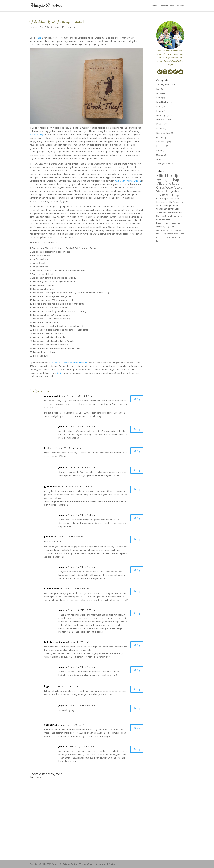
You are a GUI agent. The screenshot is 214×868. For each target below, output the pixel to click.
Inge (47, 686)
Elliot (161, 175)
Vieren (161, 191)
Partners (113, 864)
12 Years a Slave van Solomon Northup (69, 363)
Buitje (159, 98)
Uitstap (160, 155)
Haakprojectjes (163, 115)
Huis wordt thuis (164, 120)
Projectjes (160, 219)
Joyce (35, 27)
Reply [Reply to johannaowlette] (137, 399)
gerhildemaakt (53, 487)
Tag (165, 234)
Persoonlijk (161, 142)
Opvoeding (161, 137)
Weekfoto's (174, 187)
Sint (158, 234)
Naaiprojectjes (163, 133)
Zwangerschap (163, 164)
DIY (170, 202)
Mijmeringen (162, 202)
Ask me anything (163, 226)
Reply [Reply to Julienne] (137, 539)
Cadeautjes (162, 199)
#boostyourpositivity (166, 84)
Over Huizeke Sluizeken (173, 6)
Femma (160, 111)
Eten (171, 199)
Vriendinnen (162, 209)
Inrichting (168, 223)
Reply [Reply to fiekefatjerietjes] (137, 645)
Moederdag (170, 237)
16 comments (68, 27)
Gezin (177, 209)
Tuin (167, 219)
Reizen (159, 150)
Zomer (171, 209)
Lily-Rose (162, 195)
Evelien (48, 448)
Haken (172, 226)
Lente (180, 223)
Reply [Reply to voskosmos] (137, 728)
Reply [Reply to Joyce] (137, 429)
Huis (161, 234)
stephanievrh (52, 589)
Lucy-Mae (173, 191)
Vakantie (170, 234)
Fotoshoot (177, 230)
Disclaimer (101, 864)
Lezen (57, 27)
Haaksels (171, 212)
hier (39, 38)
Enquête (177, 237)
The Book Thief (36, 134)
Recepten (161, 146)
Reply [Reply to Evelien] (137, 451)
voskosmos (50, 725)
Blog (158, 89)
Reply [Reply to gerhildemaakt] (137, 489)
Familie (175, 205)
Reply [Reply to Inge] (137, 689)
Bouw (159, 93)
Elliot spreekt (161, 237)
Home (154, 6)
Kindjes (160, 124)
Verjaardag (161, 212)
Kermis (181, 234)
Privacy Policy (70, 864)
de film (60, 373)
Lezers (175, 223)
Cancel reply (35, 777)
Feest (159, 106)
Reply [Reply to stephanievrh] (137, 591)
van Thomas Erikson (128, 181)
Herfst (176, 234)
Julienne (49, 537)
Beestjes (173, 219)
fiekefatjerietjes (54, 642)
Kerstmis (160, 223)
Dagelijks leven (163, 102)
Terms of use (86, 864)
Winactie (160, 159)
